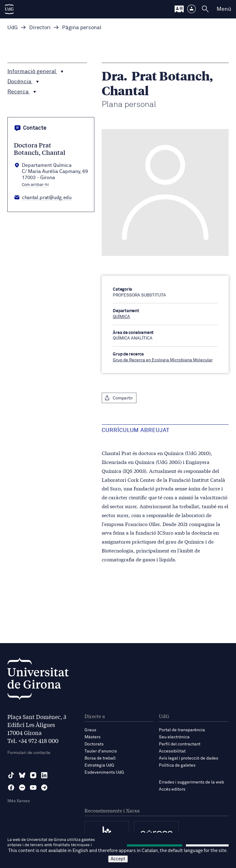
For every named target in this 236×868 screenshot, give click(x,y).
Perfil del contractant (180, 744)
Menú (224, 9)
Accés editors (172, 789)
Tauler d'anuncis (101, 751)
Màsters (92, 737)
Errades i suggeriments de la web (191, 782)
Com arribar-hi (35, 185)
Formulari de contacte (29, 753)
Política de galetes (177, 765)
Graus (90, 730)
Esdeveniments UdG (104, 772)
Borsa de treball (100, 758)
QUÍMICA (121, 317)
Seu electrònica (174, 737)
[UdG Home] (9, 9)
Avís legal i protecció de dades (189, 758)
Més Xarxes (19, 801)
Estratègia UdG (99, 765)
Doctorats (94, 744)
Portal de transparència (182, 730)
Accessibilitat (172, 751)
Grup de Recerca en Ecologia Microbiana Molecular (163, 360)
